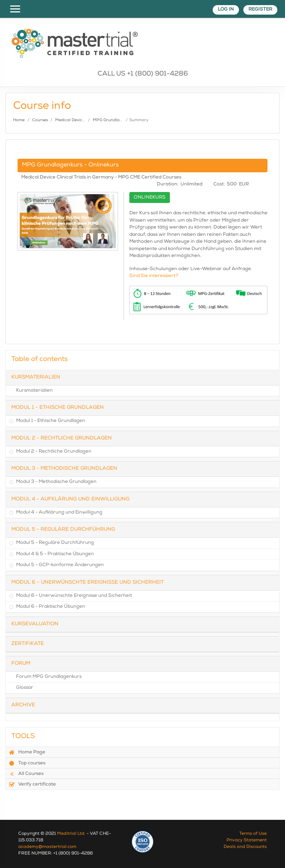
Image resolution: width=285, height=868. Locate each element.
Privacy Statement (247, 841)
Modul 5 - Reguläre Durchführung (63, 530)
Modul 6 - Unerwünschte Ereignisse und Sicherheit (88, 583)
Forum (21, 664)
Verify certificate (32, 784)
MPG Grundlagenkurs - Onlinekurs (70, 165)
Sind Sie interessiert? (154, 276)
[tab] (142, 378)
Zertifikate (28, 644)
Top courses (27, 763)
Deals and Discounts (245, 847)
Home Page (27, 752)
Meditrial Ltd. (71, 834)
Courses (40, 120)
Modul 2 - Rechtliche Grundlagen (62, 438)
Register (260, 10)
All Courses (26, 774)
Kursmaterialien (36, 377)
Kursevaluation (35, 624)
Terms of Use (253, 834)
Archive (23, 705)
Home (19, 120)
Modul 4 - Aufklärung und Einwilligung (70, 499)
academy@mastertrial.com (47, 847)
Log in (226, 10)
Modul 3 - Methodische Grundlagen (64, 469)
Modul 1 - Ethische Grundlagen (58, 408)
